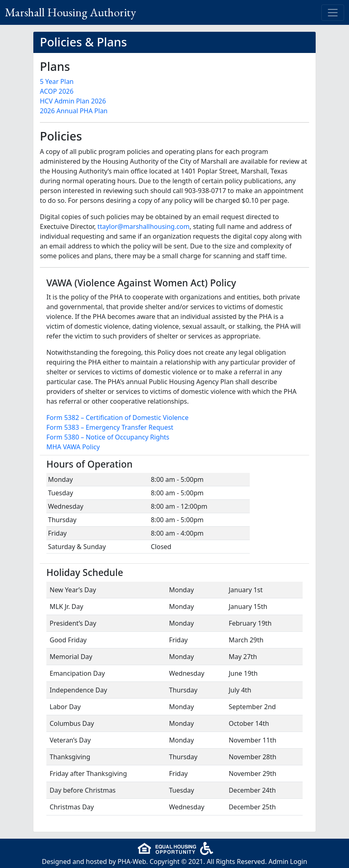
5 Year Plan (57, 81)
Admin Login (288, 861)
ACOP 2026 (57, 91)
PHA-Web (132, 861)
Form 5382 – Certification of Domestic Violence (117, 418)
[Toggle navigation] (333, 13)
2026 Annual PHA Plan (74, 111)
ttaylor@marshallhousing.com (144, 226)
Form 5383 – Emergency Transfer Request (110, 427)
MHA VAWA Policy (73, 447)
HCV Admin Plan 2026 (73, 101)
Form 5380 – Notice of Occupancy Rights (108, 437)
